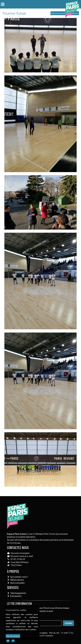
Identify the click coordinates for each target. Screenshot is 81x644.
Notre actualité (17, 583)
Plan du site (54, 633)
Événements (16, 596)
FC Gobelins (48, 636)
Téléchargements (18, 593)
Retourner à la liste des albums (65, 13)
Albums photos (17, 580)
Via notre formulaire (20, 553)
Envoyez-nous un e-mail (22, 556)
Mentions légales (40, 633)
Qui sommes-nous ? (19, 577)
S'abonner (68, 623)
